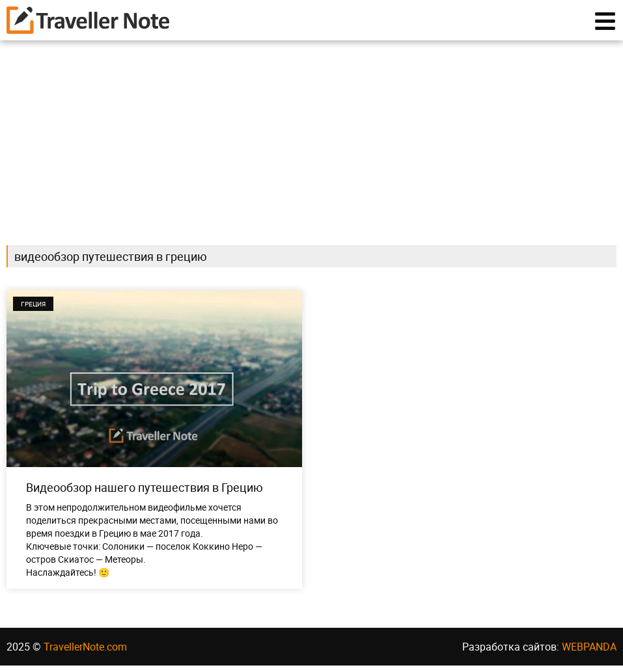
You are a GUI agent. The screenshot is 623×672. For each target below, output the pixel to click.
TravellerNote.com (85, 653)
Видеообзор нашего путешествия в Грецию (145, 494)
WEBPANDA (589, 653)
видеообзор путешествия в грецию (111, 263)
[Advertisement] (311, 138)
